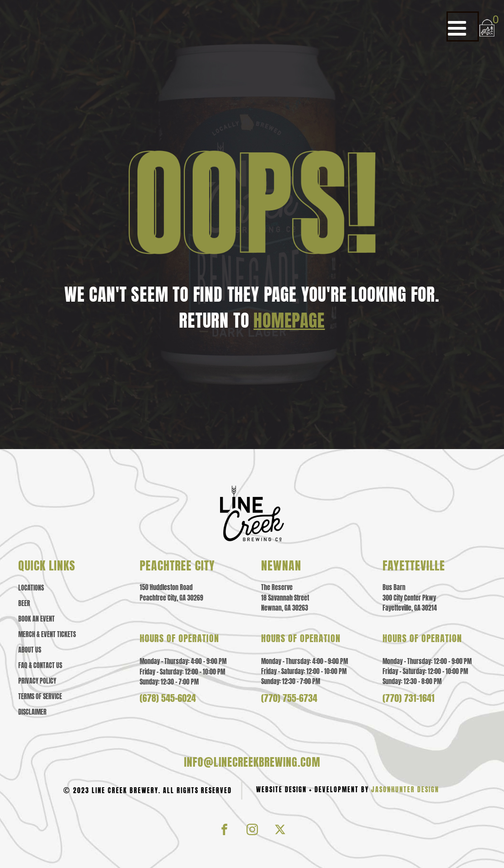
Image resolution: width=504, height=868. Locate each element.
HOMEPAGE (289, 320)
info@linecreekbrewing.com (252, 762)
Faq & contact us (40, 666)
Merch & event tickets (47, 635)
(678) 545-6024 (168, 698)
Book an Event (37, 619)
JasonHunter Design (405, 790)
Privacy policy (37, 681)
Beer (24, 604)
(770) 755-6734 (289, 698)
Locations (31, 588)
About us (30, 650)
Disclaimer (32, 712)
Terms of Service (40, 697)
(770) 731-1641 (409, 698)
